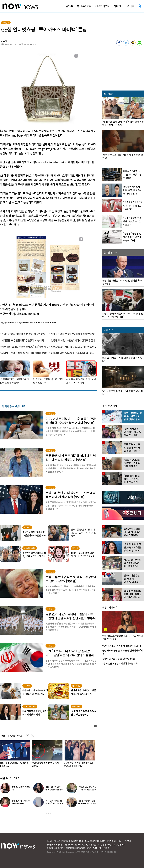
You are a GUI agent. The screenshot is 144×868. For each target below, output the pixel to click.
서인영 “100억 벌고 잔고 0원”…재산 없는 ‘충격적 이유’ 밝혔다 (87, 789)
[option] (46, 755)
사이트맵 (128, 841)
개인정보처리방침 (77, 841)
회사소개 (57, 841)
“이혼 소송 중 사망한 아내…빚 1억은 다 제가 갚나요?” (46, 764)
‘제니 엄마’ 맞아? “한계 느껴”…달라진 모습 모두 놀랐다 (54, 803)
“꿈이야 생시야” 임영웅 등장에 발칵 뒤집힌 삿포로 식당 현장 (87, 803)
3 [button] (50, 813)
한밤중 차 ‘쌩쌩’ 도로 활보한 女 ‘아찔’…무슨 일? (78, 764)
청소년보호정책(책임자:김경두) (96, 841)
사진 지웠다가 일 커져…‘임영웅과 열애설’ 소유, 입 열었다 (54, 789)
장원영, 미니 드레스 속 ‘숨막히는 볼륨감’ (21, 802)
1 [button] (46, 813)
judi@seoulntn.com (27, 314)
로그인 (49, 841)
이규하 (4, 41)
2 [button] (48, 813)
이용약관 (65, 841)
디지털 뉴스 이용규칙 (116, 841)
